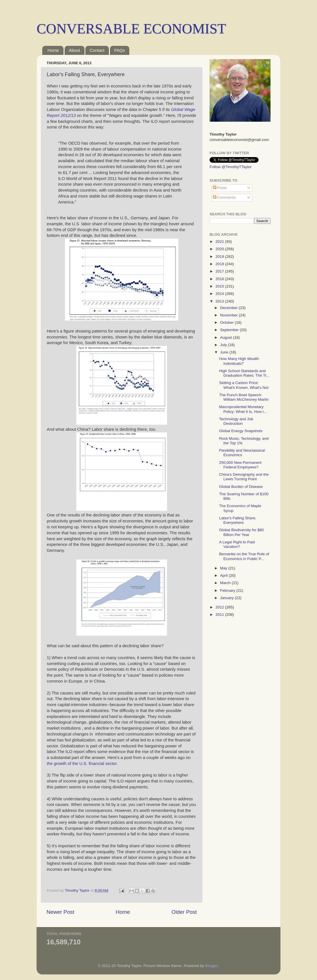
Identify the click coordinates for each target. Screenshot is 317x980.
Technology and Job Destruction (236, 421)
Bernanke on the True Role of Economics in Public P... (244, 556)
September (230, 330)
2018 (220, 264)
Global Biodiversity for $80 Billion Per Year (242, 532)
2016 (220, 279)
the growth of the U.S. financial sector (82, 764)
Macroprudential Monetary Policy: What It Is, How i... (243, 409)
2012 (220, 607)
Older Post (184, 912)
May (224, 568)
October (227, 322)
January (227, 598)
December (229, 308)
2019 (220, 257)
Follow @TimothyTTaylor (231, 167)
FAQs (120, 50)
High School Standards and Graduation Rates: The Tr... (244, 373)
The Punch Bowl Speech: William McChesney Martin (244, 397)
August (227, 337)
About (74, 50)
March (226, 583)
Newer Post (60, 912)
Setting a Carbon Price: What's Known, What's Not (244, 385)
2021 (220, 242)
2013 (220, 301)
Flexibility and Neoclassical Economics (242, 453)
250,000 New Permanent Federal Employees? (240, 465)
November (229, 315)
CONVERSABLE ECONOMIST (131, 29)
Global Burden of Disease (241, 487)
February (228, 590)
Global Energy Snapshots (241, 431)
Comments (224, 197)
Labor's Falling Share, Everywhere (238, 520)
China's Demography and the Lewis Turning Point (244, 477)
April (224, 575)
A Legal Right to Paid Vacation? (237, 544)
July (224, 345)
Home (53, 50)
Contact (97, 50)
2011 (220, 615)
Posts (220, 188)
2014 (220, 294)
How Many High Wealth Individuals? (239, 361)
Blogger (212, 966)
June (225, 352)
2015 (220, 286)
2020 (220, 249)
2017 (220, 271)
